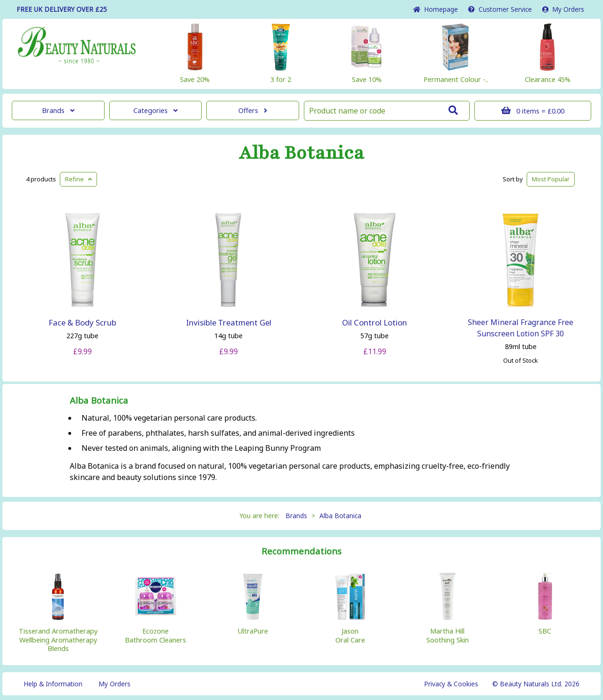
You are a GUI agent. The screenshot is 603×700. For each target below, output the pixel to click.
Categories (155, 110)
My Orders (563, 9)
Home (436, 9)
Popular (551, 179)
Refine (78, 179)
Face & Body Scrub (82, 322)
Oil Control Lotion (375, 322)
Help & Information (53, 684)
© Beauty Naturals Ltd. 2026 (536, 684)
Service (500, 9)
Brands (58, 110)
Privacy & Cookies (451, 684)
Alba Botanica (301, 153)
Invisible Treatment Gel (229, 322)
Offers (253, 110)
